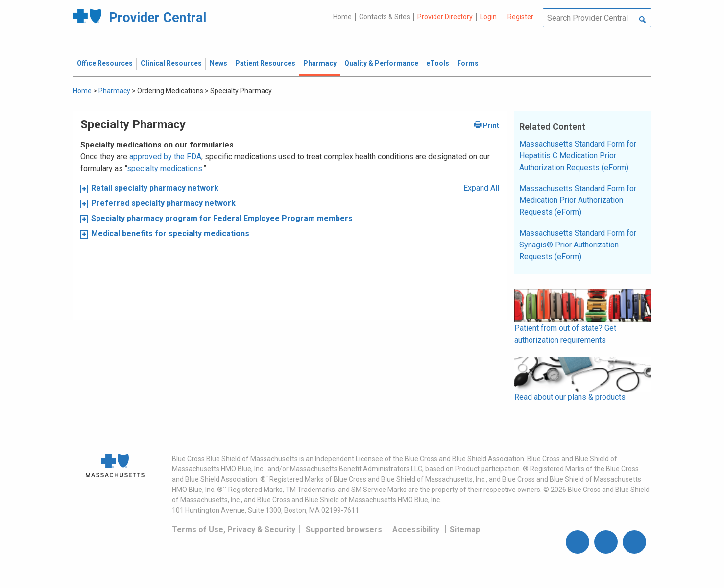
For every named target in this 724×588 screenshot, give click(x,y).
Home (342, 17)
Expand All (481, 188)
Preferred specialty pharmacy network (163, 203)
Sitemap (465, 529)
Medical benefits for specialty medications (170, 233)
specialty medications (165, 168)
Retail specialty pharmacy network (155, 188)
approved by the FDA (165, 157)
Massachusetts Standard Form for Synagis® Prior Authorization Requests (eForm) (578, 245)
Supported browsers (344, 529)
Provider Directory (445, 17)
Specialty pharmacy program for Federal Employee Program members (222, 218)
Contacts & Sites (385, 17)
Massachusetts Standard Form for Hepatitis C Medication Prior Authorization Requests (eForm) (578, 156)
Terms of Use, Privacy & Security (234, 529)
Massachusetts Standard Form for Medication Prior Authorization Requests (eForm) (578, 200)
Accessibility (416, 529)
